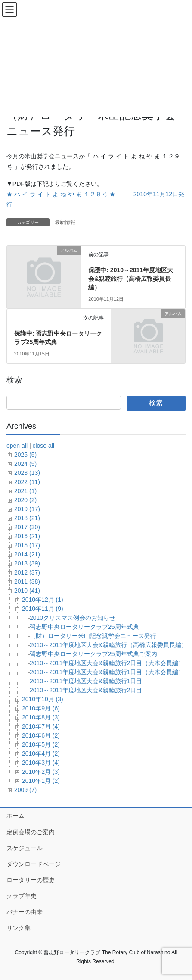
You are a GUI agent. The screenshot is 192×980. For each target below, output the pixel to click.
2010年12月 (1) (43, 600)
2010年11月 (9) (43, 609)
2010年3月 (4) (41, 763)
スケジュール (25, 848)
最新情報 (65, 222)
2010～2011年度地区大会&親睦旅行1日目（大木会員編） (107, 672)
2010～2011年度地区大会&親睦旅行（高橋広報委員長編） (108, 645)
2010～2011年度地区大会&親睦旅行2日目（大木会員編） (107, 663)
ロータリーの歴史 (31, 880)
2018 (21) (27, 518)
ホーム (15, 816)
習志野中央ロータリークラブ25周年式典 (84, 627)
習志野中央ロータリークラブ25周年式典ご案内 (93, 654)
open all (17, 446)
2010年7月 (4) (41, 726)
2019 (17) (27, 509)
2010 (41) (27, 591)
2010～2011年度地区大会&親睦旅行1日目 (86, 681)
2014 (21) (27, 554)
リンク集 (19, 928)
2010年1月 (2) (41, 781)
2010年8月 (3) (41, 717)
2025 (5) (25, 455)
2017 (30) (27, 527)
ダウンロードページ (34, 864)
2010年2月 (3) (41, 772)
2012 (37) (27, 572)
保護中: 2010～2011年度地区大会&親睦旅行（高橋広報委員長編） (131, 278)
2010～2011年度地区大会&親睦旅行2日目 (86, 690)
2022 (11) (27, 482)
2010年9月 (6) (41, 708)
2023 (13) (27, 473)
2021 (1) (25, 491)
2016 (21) (27, 536)
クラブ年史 (22, 896)
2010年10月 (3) (43, 699)
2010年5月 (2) (41, 744)
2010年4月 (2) (41, 754)
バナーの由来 (25, 912)
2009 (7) (25, 790)
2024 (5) (25, 464)
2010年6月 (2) (41, 735)
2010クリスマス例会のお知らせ (73, 618)
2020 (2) (25, 500)
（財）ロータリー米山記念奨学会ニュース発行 (93, 636)
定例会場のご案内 (31, 832)
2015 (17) (27, 545)
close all (43, 446)
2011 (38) (27, 581)
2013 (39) (27, 563)
